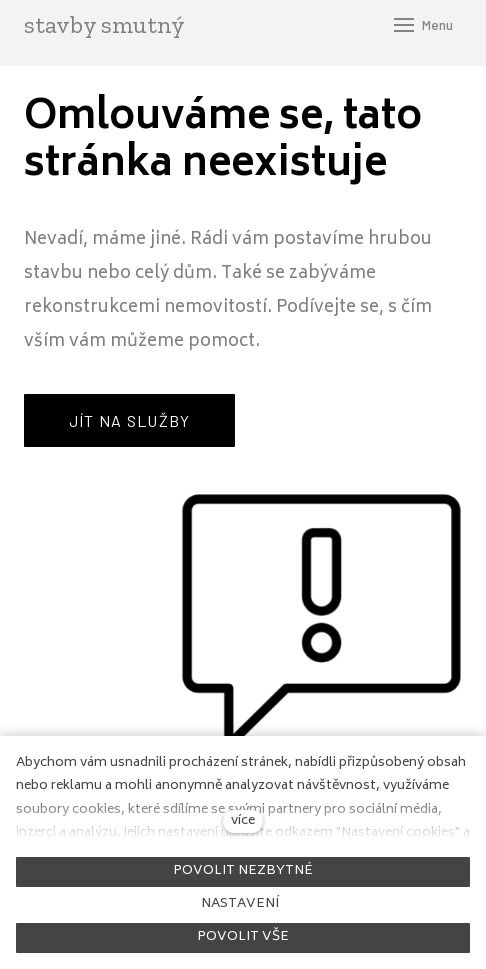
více (243, 821)
